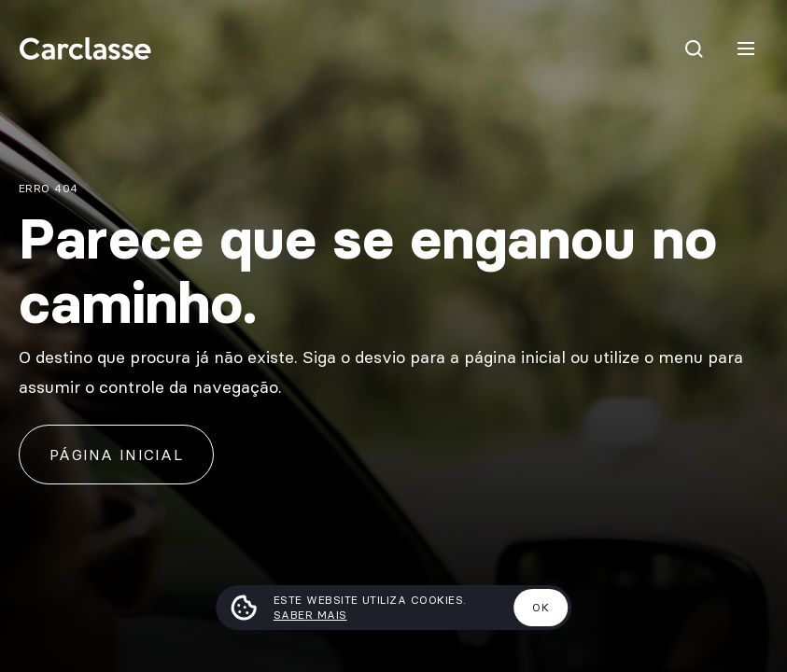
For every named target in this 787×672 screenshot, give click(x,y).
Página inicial (116, 455)
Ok (541, 607)
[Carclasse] (85, 49)
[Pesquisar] (694, 49)
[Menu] (746, 49)
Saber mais (310, 615)
